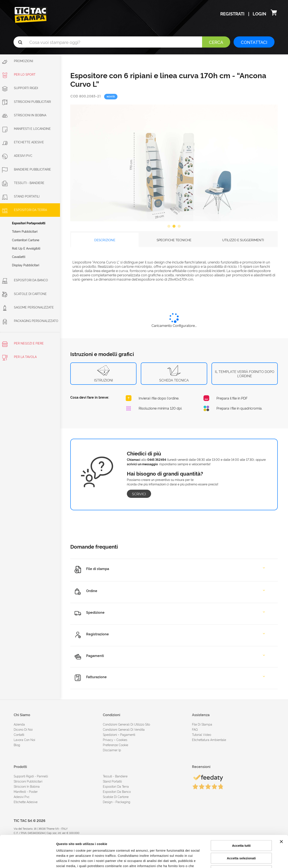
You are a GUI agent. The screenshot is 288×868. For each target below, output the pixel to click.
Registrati (233, 13)
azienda (19, 724)
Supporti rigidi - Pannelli (31, 776)
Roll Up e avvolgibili (26, 248)
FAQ (195, 729)
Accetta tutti (241, 816)
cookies (122, 740)
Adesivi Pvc (22, 797)
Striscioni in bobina (24, 115)
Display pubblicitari (26, 265)
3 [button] (179, 226)
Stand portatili (21, 196)
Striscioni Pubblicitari (26, 101)
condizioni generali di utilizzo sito (126, 724)
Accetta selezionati (241, 828)
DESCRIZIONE (105, 240)
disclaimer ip (112, 750)
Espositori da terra (25, 210)
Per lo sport (19, 74)
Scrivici (139, 494)
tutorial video (202, 734)
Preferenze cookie (115, 745)
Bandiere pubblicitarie (27, 169)
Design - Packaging (117, 802)
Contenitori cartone (26, 240)
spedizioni (110, 734)
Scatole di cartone (24, 294)
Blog (17, 745)
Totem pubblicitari (25, 231)
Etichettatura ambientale (209, 740)
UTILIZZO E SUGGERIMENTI (243, 240)
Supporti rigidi (20, 88)
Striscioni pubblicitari (28, 781)
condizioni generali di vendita (124, 729)
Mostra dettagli (225, 860)
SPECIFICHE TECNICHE (174, 240)
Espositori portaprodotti (29, 223)
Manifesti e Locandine (26, 128)
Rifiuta (241, 841)
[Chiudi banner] (281, 812)
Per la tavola (19, 357)
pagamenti (128, 734)
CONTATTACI (254, 42)
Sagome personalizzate (28, 307)
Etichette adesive (23, 142)
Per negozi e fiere (23, 344)
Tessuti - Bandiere (23, 183)
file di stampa (202, 724)
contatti (19, 734)
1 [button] (169, 226)
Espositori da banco (25, 280)
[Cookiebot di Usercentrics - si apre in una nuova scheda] (28, 860)
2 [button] (174, 226)
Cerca (216, 42)
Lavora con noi (24, 740)
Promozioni (18, 62)
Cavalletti (19, 257)
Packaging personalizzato (30, 321)
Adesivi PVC (17, 155)
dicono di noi (23, 729)
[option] (174, 163)
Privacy (108, 740)
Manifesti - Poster (26, 791)
